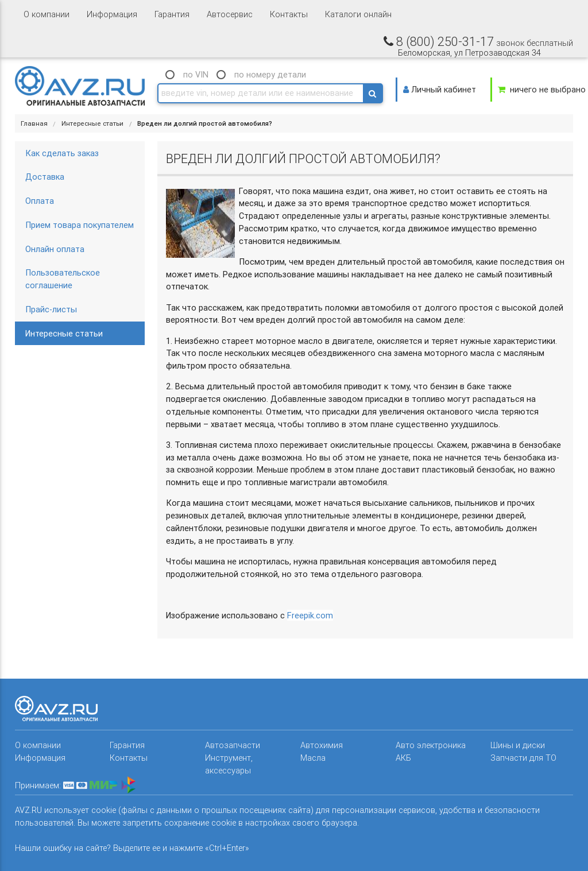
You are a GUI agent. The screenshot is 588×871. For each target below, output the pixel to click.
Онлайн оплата (55, 249)
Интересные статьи (92, 123)
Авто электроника (431, 745)
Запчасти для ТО (523, 758)
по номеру (270, 74)
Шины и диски (518, 745)
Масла (313, 758)
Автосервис (230, 14)
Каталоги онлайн (358, 14)
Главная (34, 123)
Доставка (45, 177)
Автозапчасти (233, 745)
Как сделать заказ (62, 153)
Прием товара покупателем (80, 225)
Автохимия (322, 745)
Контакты (289, 14)
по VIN (196, 74)
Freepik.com (310, 615)
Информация (112, 14)
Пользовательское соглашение (63, 279)
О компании (47, 14)
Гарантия (172, 14)
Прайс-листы (51, 309)
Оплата (40, 201)
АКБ (403, 758)
